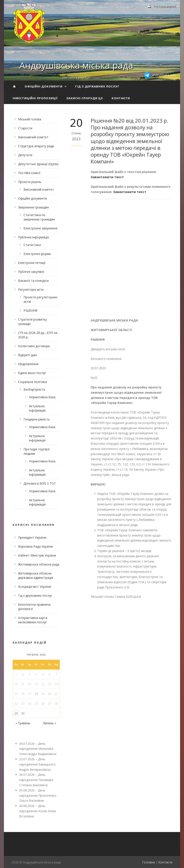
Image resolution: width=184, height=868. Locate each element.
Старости (25, 128)
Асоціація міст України (35, 587)
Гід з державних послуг (97, 86)
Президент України (32, 537)
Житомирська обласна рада (39, 564)
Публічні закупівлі (31, 272)
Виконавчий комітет (33, 137)
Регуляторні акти (31, 290)
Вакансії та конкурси (33, 281)
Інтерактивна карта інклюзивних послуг (33, 620)
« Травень (23, 723)
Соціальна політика (32, 382)
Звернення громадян (33, 207)
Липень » (49, 723)
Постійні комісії (29, 173)
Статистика (32, 245)
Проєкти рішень (30, 182)
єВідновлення (28, 364)
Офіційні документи (44, 86)
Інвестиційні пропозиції (35, 98)
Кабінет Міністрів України (37, 555)
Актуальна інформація (37, 408)
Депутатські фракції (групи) (38, 164)
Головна (148, 862)
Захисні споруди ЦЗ (85, 98)
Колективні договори (34, 346)
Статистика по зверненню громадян (39, 217)
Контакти (121, 98)
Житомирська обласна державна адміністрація (36, 575)
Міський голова (30, 119)
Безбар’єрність (34, 389)
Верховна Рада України (35, 546)
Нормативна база (42, 397)
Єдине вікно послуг (32, 373)
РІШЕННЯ (30, 310)
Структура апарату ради (36, 146)
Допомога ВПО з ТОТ (40, 483)
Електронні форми (37, 254)
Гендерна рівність (37, 419)
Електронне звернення (40, 228)
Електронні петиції (32, 263)
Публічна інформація (33, 237)
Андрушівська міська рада (76, 65)
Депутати (25, 155)
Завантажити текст (107, 177)
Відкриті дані (27, 355)
